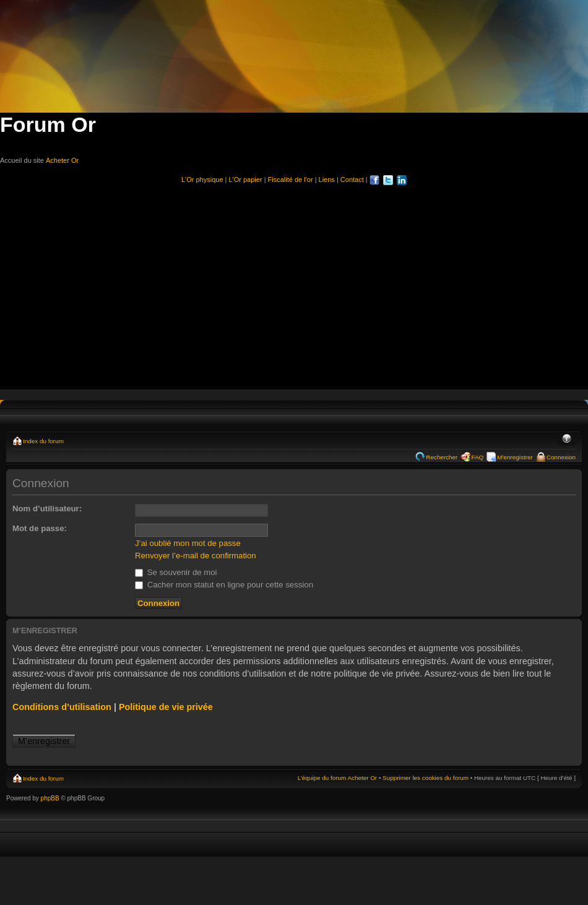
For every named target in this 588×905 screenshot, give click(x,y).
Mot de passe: (40, 528)
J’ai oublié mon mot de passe (188, 543)
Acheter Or (62, 160)
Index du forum (43, 441)
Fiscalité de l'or (291, 180)
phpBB (50, 798)
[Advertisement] (294, 282)
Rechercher (442, 457)
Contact (352, 180)
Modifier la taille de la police (567, 440)
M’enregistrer (515, 457)
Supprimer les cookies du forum (426, 778)
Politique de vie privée (166, 707)
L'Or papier (246, 180)
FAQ (477, 457)
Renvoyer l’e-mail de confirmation (196, 556)
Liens (327, 180)
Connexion (561, 457)
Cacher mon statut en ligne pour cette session (224, 585)
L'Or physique (202, 180)
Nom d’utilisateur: (47, 509)
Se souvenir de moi (176, 572)
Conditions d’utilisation (62, 707)
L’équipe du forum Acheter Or (337, 778)
